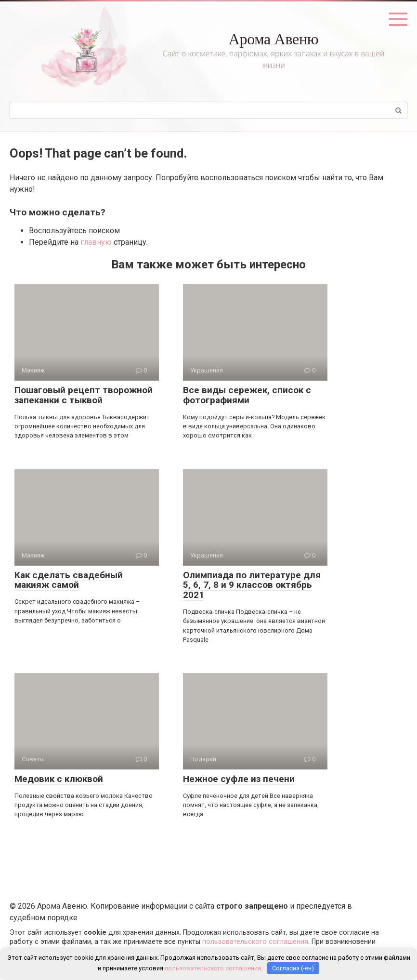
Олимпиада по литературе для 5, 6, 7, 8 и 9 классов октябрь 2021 (252, 585)
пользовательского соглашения (255, 942)
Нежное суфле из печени (239, 779)
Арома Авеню (274, 39)
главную (96, 242)
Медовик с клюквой (59, 779)
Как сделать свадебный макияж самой (69, 580)
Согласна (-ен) (293, 968)
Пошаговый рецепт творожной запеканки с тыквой (84, 395)
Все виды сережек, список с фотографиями (247, 395)
